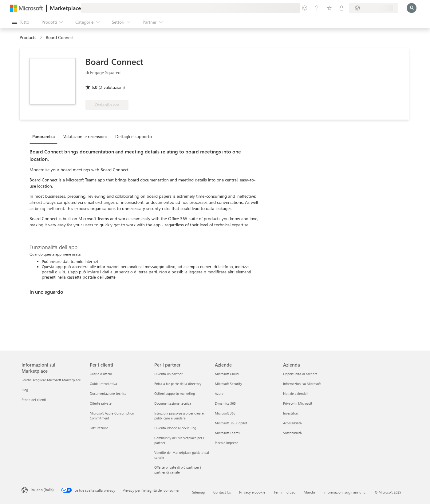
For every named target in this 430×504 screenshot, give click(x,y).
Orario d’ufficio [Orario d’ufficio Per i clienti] (101, 374)
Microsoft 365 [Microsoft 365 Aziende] (225, 413)
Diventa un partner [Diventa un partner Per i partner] (168, 374)
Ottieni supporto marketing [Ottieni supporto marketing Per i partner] (175, 393)
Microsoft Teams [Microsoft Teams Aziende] (227, 433)
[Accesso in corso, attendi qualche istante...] (412, 8)
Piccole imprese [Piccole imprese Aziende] (227, 443)
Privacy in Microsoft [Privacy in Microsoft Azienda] (298, 403)
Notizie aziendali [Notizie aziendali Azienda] (296, 393)
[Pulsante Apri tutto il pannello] (21, 22)
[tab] (45, 136)
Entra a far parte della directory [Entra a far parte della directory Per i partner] (178, 384)
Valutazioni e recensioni (85, 136)
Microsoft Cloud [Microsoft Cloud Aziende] (227, 374)
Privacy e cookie (252, 492)
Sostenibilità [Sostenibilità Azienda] (292, 433)
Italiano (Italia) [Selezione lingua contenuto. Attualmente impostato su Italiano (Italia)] (42, 490)
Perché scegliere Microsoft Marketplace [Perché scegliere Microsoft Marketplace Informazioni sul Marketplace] (51, 380)
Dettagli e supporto (134, 136)
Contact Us (222, 492)
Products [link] (28, 37)
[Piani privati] (341, 8)
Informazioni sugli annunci (345, 492)
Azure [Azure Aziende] (219, 393)
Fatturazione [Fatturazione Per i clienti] (99, 428)
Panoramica (43, 136)
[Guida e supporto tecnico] (317, 8)
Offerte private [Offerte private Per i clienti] (101, 403)
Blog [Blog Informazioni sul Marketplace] (25, 390)
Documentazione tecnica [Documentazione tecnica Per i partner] (173, 403)
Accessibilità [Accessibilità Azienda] (292, 423)
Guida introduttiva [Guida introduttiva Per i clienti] (103, 384)
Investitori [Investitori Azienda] (291, 413)
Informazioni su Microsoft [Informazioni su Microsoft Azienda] (302, 384)
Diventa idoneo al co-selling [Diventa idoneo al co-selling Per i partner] (175, 428)
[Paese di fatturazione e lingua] (373, 8)
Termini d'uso (284, 492)
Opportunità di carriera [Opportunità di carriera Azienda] (300, 374)
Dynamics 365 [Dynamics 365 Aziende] (225, 403)
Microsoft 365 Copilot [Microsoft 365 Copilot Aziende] (231, 423)
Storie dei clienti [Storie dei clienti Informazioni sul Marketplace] (34, 400)
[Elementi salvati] (329, 8)
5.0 (95, 87)
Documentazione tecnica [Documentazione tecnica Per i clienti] (108, 393)
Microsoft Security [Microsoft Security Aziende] (228, 384)
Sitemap (199, 492)
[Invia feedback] (305, 8)
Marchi (309, 492)
